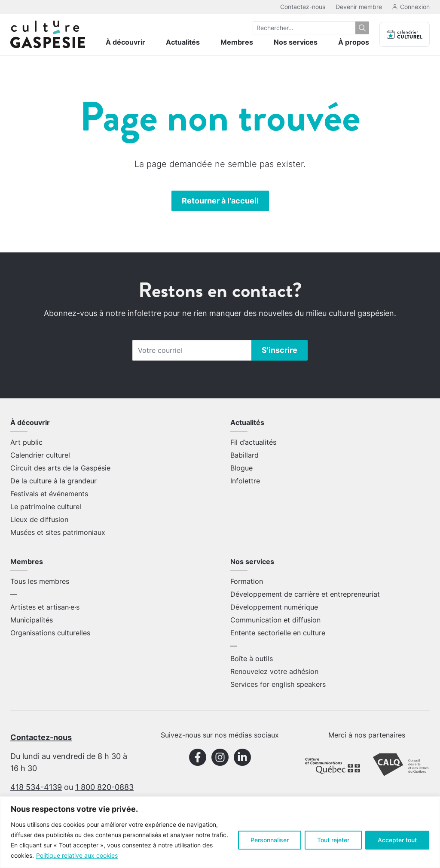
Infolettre (245, 481)
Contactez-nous (303, 7)
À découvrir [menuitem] (125, 42)
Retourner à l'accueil (220, 201)
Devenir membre (359, 7)
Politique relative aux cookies (77, 855)
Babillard (244, 455)
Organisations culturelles (50, 633)
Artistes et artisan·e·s (45, 607)
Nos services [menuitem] (296, 42)
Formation (247, 581)
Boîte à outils (252, 659)
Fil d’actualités (253, 442)
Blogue (241, 468)
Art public (26, 442)
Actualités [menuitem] (183, 42)
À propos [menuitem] (354, 42)
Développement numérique (274, 607)
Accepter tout (397, 840)
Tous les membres (40, 581)
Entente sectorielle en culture (278, 633)
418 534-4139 (36, 787)
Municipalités (32, 620)
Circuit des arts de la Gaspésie (60, 468)
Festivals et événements (49, 494)
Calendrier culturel (40, 455)
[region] (220, 832)
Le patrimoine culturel (46, 507)
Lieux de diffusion (39, 519)
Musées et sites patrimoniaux (58, 532)
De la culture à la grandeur (53, 481)
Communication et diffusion (275, 620)
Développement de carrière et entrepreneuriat (305, 594)
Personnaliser (270, 840)
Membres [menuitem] (237, 42)
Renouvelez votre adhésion (274, 671)
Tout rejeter (333, 840)
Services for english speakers (278, 684)
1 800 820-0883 (104, 787)
